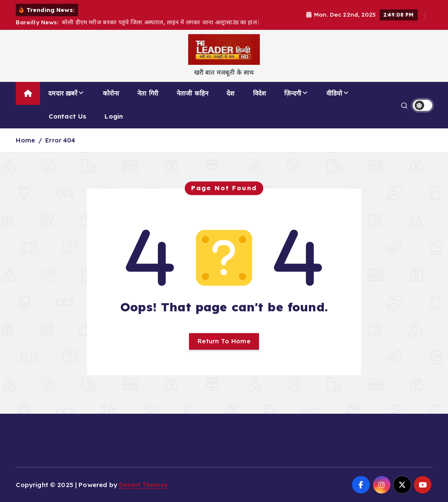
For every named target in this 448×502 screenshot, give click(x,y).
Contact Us (68, 116)
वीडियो (334, 93)
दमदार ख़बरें (63, 93)
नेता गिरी (148, 93)
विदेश (259, 93)
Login (114, 116)
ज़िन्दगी (293, 93)
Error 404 (60, 140)
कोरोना (111, 93)
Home (25, 140)
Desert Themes (143, 485)
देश (230, 93)
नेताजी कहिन (192, 93)
